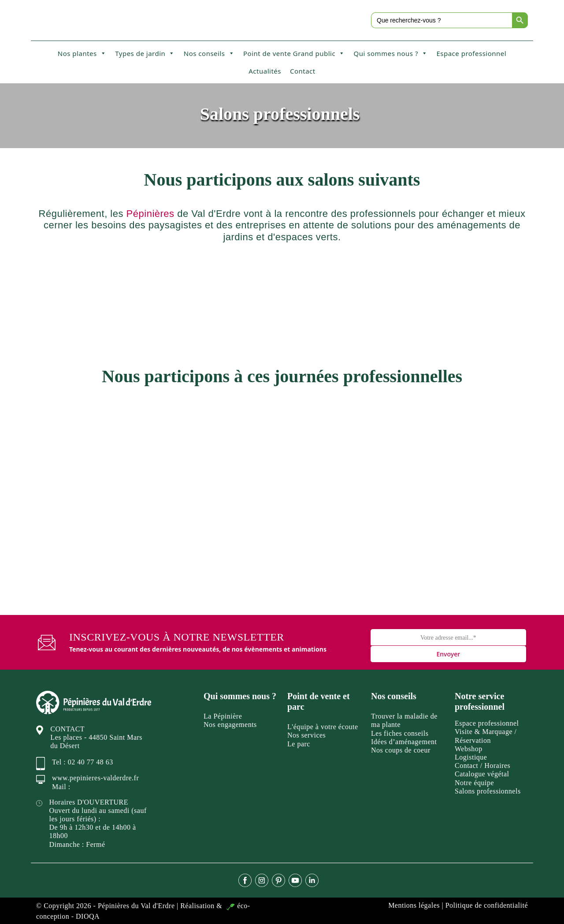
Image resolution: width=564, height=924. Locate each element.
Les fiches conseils (400, 733)
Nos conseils (209, 53)
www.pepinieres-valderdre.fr (95, 778)
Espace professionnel (471, 53)
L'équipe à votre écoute (323, 727)
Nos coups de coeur (401, 750)
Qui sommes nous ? (391, 53)
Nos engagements (230, 725)
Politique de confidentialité (487, 905)
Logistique (471, 757)
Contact (303, 71)
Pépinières (150, 214)
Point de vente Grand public (294, 53)
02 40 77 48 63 (91, 762)
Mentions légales (414, 905)
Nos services (306, 735)
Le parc (299, 744)
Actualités (265, 71)
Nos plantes (82, 53)
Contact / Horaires (482, 766)
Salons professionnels (488, 791)
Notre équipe (474, 783)
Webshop (469, 749)
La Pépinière (223, 716)
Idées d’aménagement (404, 742)
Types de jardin (145, 53)
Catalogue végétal (482, 774)
